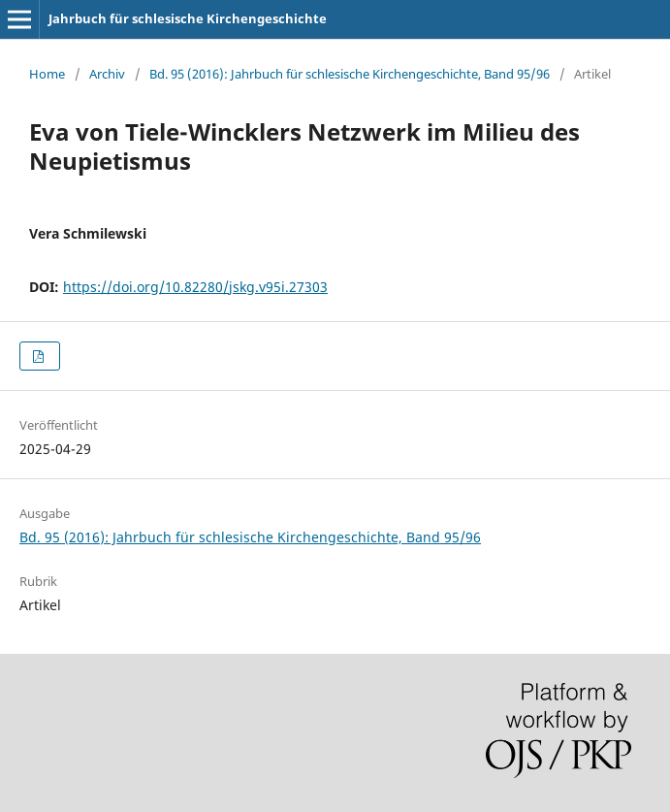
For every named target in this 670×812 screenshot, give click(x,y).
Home (47, 74)
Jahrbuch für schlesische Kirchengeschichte (188, 18)
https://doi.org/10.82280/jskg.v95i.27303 (195, 287)
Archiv (107, 74)
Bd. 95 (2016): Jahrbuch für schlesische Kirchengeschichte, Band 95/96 (350, 74)
